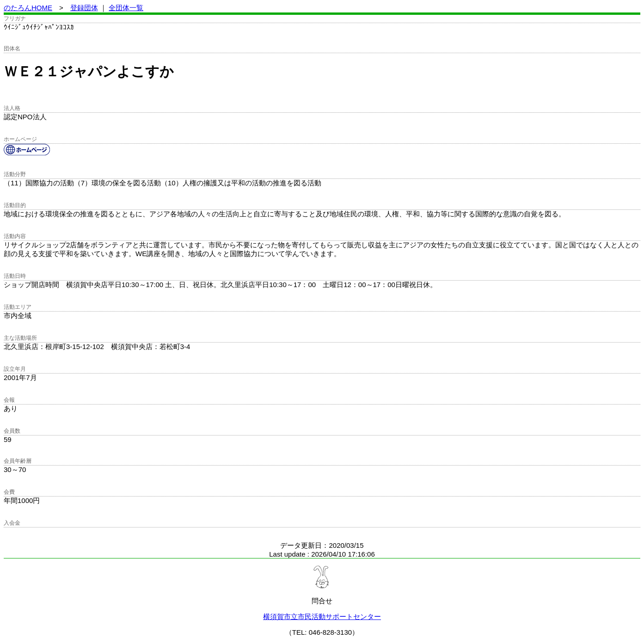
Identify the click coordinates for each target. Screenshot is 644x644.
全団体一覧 (126, 8)
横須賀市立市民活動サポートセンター (322, 616)
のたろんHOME (28, 8)
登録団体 (84, 8)
